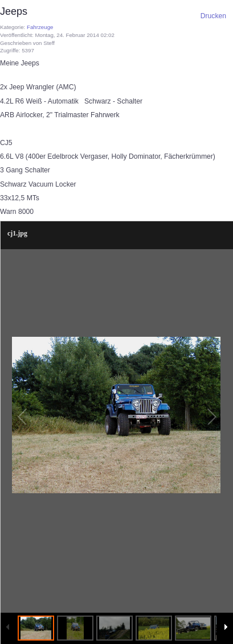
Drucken (213, 16)
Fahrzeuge (40, 27)
